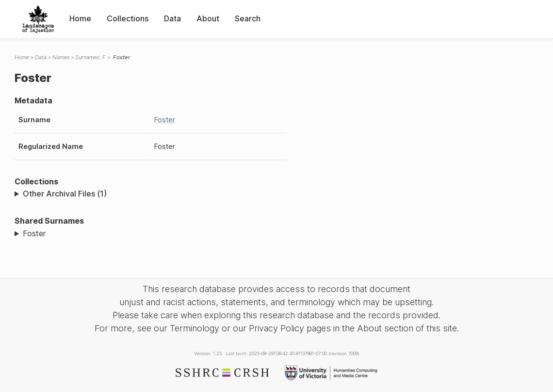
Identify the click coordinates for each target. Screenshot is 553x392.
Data (172, 18)
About (208, 18)
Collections (128, 18)
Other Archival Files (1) (65, 194)
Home (80, 18)
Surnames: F (90, 57)
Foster (165, 120)
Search (248, 18)
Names (61, 57)
